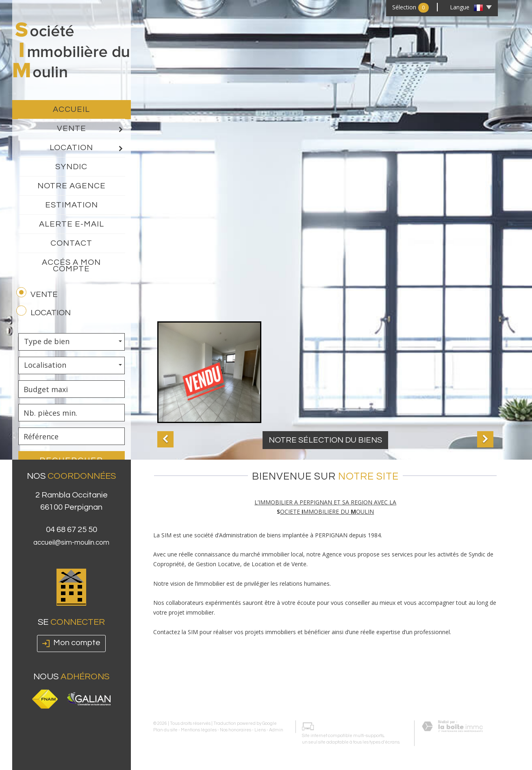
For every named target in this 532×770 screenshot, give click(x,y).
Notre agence (72, 186)
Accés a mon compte (71, 266)
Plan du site (165, 729)
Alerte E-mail (72, 224)
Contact (71, 243)
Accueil (71, 109)
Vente (91, 129)
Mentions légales (199, 729)
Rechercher (71, 460)
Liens (260, 729)
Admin (276, 729)
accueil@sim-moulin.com (71, 580)
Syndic (71, 167)
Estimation (72, 205)
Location (87, 148)
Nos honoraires (236, 729)
